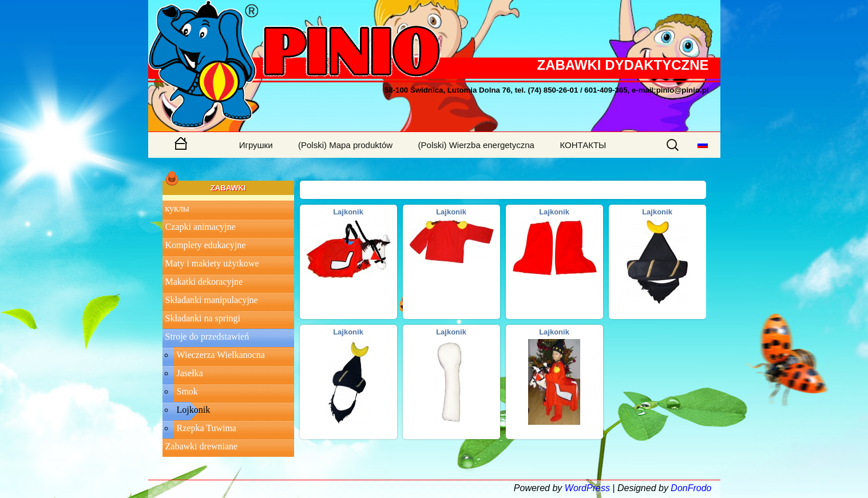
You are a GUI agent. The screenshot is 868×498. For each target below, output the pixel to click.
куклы (177, 208)
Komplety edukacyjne (206, 245)
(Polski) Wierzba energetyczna (476, 145)
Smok (187, 391)
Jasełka (190, 373)
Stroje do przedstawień (207, 336)
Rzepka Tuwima (207, 428)
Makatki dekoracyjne (204, 282)
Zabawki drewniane (202, 446)
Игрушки (256, 145)
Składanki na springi (203, 318)
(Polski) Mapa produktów (345, 145)
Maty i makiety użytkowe (212, 263)
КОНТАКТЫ (583, 145)
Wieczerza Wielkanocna (221, 355)
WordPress (587, 488)
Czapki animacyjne (201, 227)
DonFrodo (691, 488)
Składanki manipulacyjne (212, 300)
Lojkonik (194, 410)
